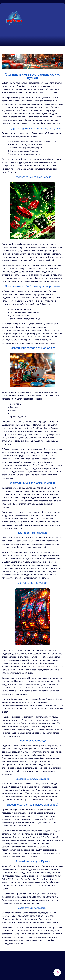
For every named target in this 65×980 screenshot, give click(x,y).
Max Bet (6, 93)
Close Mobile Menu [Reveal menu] (60, 18)
